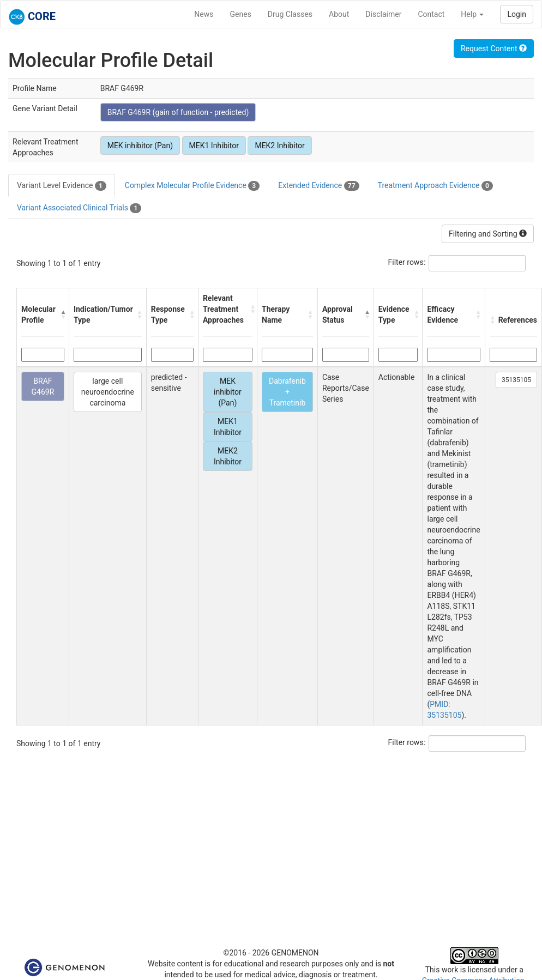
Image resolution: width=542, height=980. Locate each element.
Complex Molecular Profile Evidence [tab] (192, 186)
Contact (431, 14)
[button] (62, 314)
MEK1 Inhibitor (214, 146)
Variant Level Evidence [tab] (62, 186)
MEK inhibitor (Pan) (140, 146)
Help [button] (472, 14)
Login (517, 14)
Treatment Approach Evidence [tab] (435, 186)
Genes (241, 14)
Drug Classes (290, 14)
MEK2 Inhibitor (279, 146)
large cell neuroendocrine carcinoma (108, 392)
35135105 (516, 380)
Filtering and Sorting (488, 234)
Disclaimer (383, 14)
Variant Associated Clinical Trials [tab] (79, 208)
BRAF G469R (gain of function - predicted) (178, 112)
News (204, 14)
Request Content (494, 49)
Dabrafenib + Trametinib (287, 392)
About (339, 14)
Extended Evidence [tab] (318, 186)
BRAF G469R (43, 386)
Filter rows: (407, 262)
